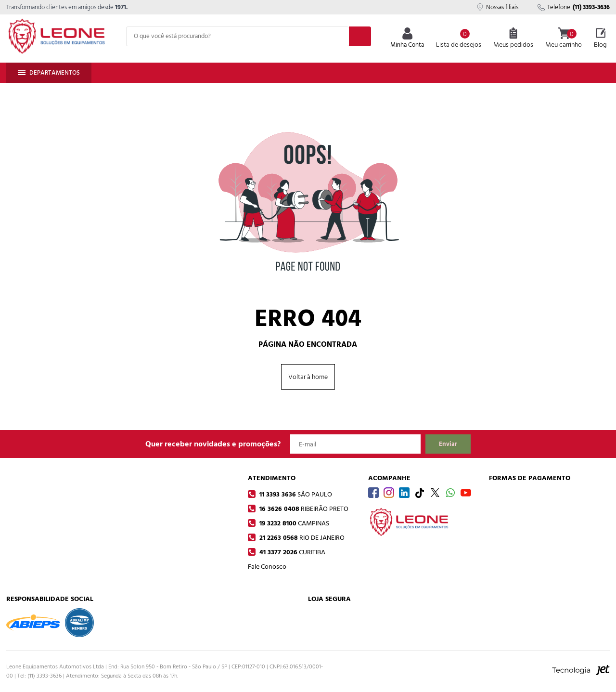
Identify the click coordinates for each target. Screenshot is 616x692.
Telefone (574, 7)
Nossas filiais (497, 7)
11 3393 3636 (295, 494)
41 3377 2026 (291, 552)
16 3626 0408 (303, 509)
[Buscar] (360, 36)
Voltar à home (308, 377)
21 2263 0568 (301, 538)
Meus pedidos (513, 39)
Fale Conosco (267, 567)
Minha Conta (407, 39)
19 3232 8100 (293, 523)
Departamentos (49, 73)
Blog (600, 39)
